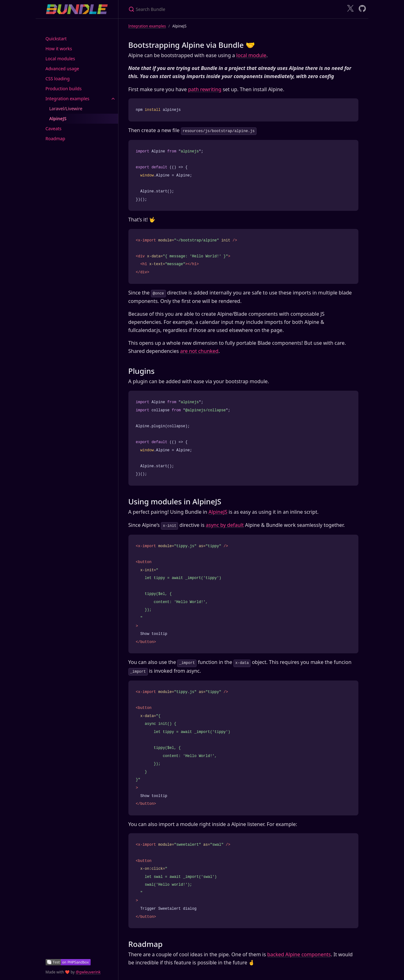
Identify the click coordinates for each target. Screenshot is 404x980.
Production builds (64, 89)
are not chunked (199, 350)
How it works (59, 49)
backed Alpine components (299, 953)
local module (251, 55)
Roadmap (55, 139)
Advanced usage (62, 69)
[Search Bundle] (202, 9)
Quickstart (56, 39)
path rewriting (205, 89)
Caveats (54, 129)
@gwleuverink (88, 972)
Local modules (60, 59)
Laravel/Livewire (66, 109)
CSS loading (58, 79)
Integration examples (68, 99)
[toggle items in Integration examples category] (113, 99)
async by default (225, 524)
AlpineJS (58, 119)
